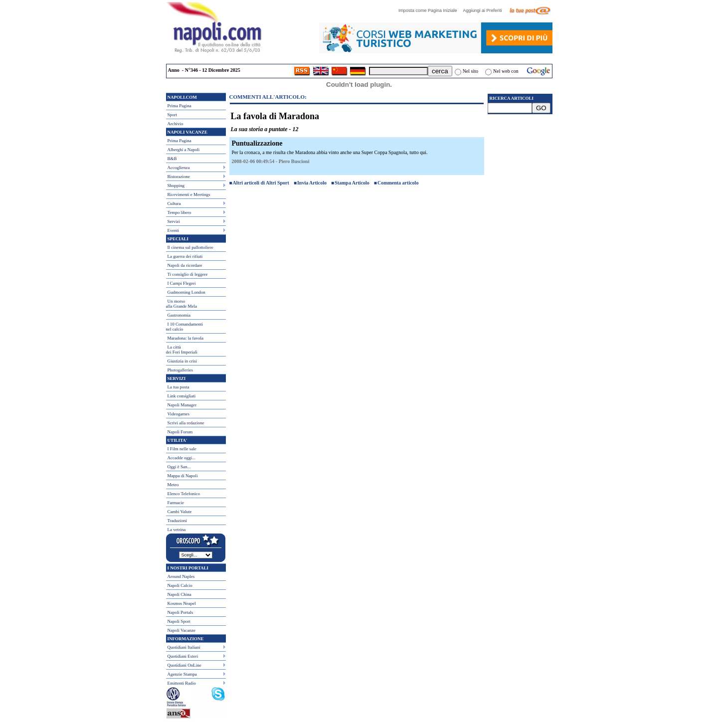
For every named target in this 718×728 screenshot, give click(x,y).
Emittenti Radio (182, 683)
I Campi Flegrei (182, 283)
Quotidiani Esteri (183, 656)
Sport (173, 115)
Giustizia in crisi (182, 361)
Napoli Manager (182, 405)
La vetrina (177, 530)
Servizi (174, 221)
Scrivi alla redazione (186, 423)
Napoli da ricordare (185, 265)
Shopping (176, 185)
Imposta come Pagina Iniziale (430, 10)
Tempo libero (179, 212)
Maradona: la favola (185, 338)
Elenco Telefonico (184, 494)
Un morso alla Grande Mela (181, 304)
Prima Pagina (179, 106)
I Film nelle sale (182, 449)
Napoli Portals (180, 612)
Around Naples (181, 576)
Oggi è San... (179, 467)
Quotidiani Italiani (184, 647)
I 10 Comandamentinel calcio (185, 327)
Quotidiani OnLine (184, 665)
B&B (172, 159)
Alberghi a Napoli (184, 150)
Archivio (176, 124)
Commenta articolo (398, 183)
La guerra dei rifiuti (185, 256)
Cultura (174, 203)
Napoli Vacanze (182, 630)
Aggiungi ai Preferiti (485, 10)
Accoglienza (179, 168)
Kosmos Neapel (182, 603)
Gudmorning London (186, 292)
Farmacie (176, 503)
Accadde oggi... (181, 458)
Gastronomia (179, 315)
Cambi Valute (180, 512)
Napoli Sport (179, 621)
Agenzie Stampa (182, 674)
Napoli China (179, 594)
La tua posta (179, 387)
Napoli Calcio (180, 585)
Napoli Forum (180, 432)
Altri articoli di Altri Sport (261, 183)
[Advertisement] (520, 175)
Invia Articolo (312, 183)
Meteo (173, 485)
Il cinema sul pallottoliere (190, 247)
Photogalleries (180, 370)
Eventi (174, 230)
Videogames (179, 414)
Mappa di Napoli (183, 476)
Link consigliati (182, 396)
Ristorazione (179, 177)
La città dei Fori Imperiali (182, 350)
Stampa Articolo (352, 183)
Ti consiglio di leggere (188, 274)
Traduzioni (177, 521)
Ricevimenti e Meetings (189, 194)
